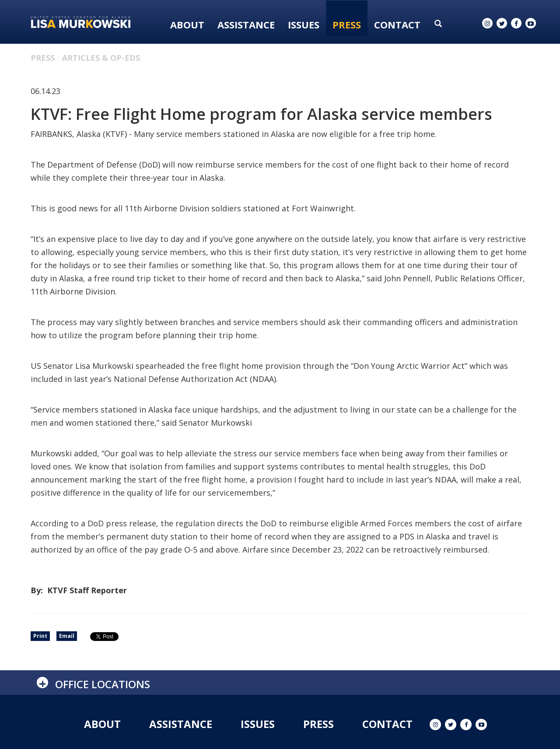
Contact (397, 24)
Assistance (246, 24)
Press (347, 24)
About (187, 24)
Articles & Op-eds (101, 58)
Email (67, 636)
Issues (304, 24)
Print (40, 636)
